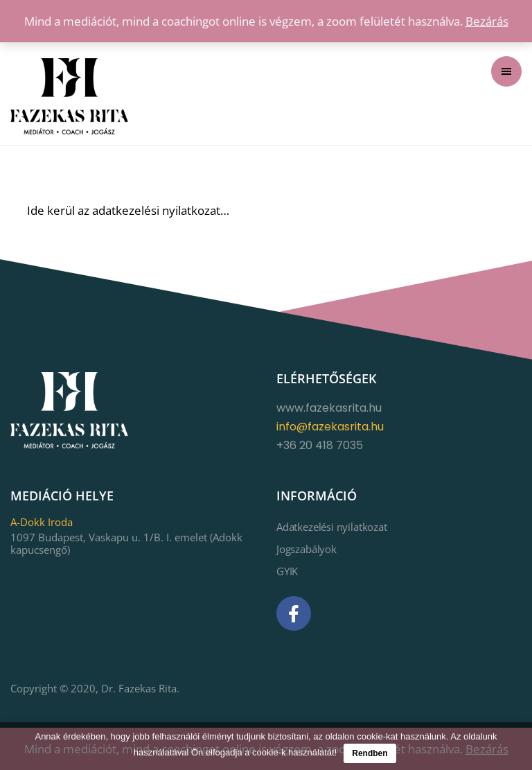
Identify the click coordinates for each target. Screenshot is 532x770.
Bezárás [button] (487, 21)
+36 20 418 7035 (320, 445)
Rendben (370, 753)
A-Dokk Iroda (42, 522)
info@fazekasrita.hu (330, 427)
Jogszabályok (307, 549)
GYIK (287, 571)
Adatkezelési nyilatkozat (332, 527)
